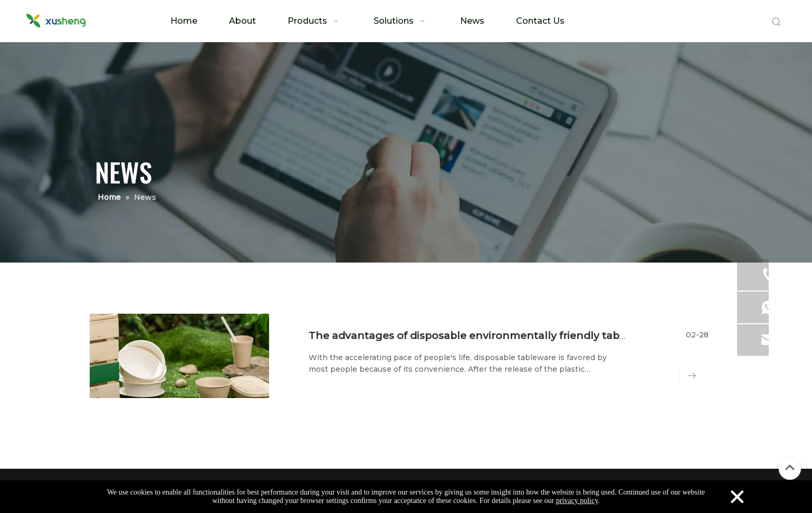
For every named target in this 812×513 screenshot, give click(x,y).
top (790, 468)
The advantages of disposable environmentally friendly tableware (482, 336)
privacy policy (577, 501)
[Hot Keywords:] (777, 22)
